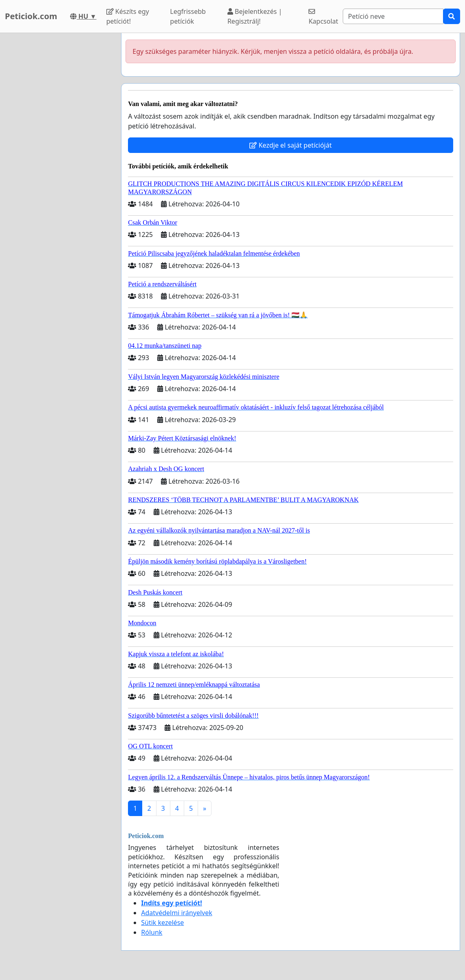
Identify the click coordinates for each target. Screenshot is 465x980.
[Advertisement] (58, 155)
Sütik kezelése (162, 922)
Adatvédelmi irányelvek (177, 913)
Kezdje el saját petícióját (291, 145)
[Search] (393, 16)
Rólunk (152, 932)
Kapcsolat (323, 17)
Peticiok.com (31, 16)
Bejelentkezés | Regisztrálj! (255, 16)
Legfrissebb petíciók (188, 16)
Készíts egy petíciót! (128, 16)
